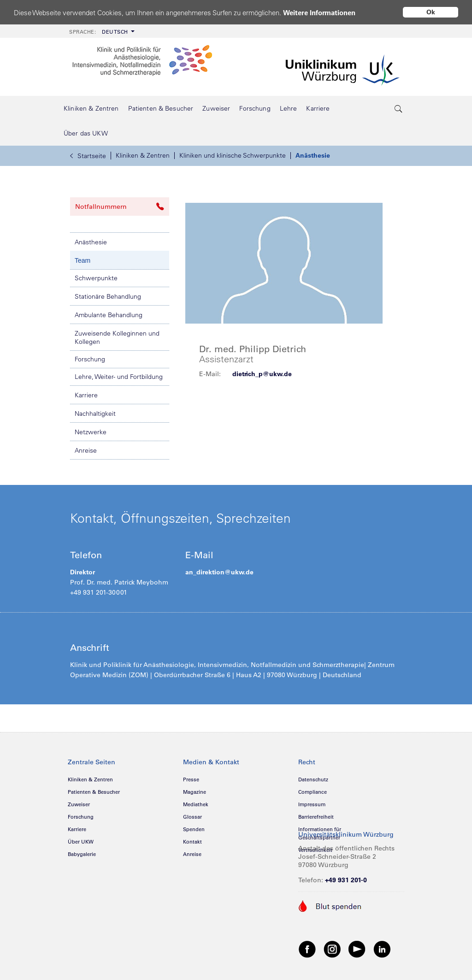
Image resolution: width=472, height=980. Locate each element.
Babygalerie (82, 854)
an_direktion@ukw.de (219, 572)
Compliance (313, 792)
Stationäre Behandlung (108, 296)
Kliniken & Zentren (143, 155)
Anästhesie (313, 155)
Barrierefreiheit (316, 817)
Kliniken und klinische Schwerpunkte (233, 155)
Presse (191, 779)
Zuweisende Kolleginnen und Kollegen (117, 337)
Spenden (194, 829)
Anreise (86, 450)
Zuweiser (79, 804)
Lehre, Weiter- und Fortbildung (119, 377)
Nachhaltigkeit (95, 413)
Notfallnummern (120, 207)
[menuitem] (101, 31)
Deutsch (99, 32)
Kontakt (192, 842)
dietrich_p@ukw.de (262, 374)
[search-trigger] (399, 108)
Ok (431, 12)
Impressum (312, 804)
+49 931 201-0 (346, 880)
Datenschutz (313, 779)
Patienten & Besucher (94, 792)
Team (83, 260)
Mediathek (196, 804)
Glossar (192, 817)
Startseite (88, 156)
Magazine (195, 792)
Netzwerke (91, 432)
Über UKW (81, 842)
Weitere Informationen (319, 13)
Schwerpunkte (96, 278)
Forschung (90, 359)
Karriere (86, 395)
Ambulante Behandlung (109, 315)
